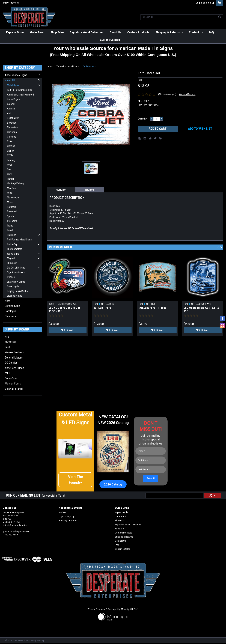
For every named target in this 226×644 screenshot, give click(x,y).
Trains (10, 226)
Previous (218, 247)
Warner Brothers (14, 352)
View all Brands (14, 389)
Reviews (90, 190)
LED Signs (12, 263)
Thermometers (15, 249)
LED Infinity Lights (16, 282)
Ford (7, 347)
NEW (8, 301)
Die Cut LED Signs (16, 268)
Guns (10, 174)
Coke (10, 141)
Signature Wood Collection (87, 32)
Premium (12, 235)
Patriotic (11, 207)
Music (10, 202)
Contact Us (196, 32)
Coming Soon (12, 306)
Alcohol (11, 104)
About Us (115, 32)
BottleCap (12, 244)
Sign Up (210, 3)
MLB (7, 373)
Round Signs (13, 99)
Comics (11, 146)
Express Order (15, 32)
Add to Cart (68, 330)
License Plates (15, 296)
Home (50, 66)
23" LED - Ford (102, 308)
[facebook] (222, 318)
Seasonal (12, 211)
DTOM (10, 155)
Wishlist (63, 512)
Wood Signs (13, 254)
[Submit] (151, 478)
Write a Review (187, 94)
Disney (10, 151)
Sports (11, 216)
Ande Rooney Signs (16, 75)
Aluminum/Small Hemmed (20, 95)
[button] (75, 480)
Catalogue (11, 311)
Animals (11, 109)
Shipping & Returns (169, 32)
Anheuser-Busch (14, 368)
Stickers (11, 277)
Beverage (12, 123)
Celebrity (12, 137)
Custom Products (138, 32)
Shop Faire (57, 32)
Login (199, 3)
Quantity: (142, 119)
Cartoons (12, 132)
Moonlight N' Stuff (130, 609)
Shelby (52, 304)
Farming (11, 160)
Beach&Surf (13, 118)
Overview (61, 190)
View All (10, 80)
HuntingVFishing (15, 183)
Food (10, 165)
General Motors (14, 357)
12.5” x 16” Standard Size (20, 90)
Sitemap (40, 640)
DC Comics (11, 363)
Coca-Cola (11, 378)
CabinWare (13, 127)
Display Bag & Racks (17, 291)
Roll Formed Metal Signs (19, 240)
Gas (9, 169)
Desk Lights (13, 286)
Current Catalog (110, 40)
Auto (10, 113)
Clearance (11, 316)
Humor (11, 179)
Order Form (37, 32)
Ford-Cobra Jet (89, 66)
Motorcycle (13, 198)
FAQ (211, 32)
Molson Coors (13, 383)
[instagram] (222, 326)
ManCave (12, 188)
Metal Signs (13, 85)
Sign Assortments (16, 272)
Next (222, 247)
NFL (7, 337)
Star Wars (12, 221)
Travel (10, 230)
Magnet (11, 258)
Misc (10, 193)
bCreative (10, 342)
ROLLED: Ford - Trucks (152, 308)
